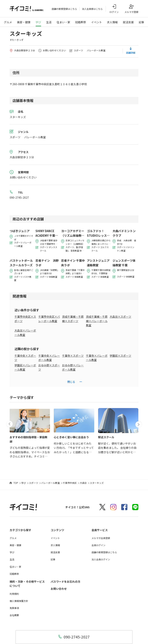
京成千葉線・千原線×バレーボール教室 (97, 321)
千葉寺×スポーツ (73, 356)
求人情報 (112, 22)
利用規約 (14, 594)
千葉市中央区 (70, 483)
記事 (141, 22)
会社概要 (14, 615)
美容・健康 (24, 22)
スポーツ (34, 483)
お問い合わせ (59, 589)
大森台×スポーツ (120, 317)
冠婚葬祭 (81, 22)
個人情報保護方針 (19, 601)
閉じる (71, 382)
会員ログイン (98, 545)
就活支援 (128, 22)
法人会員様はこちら (92, 9)
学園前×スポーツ (120, 356)
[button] (10, 423)
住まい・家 (63, 22)
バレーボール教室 (50, 483)
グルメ (8, 22)
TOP (16, 483)
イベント (97, 22)
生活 (49, 22)
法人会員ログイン (101, 559)
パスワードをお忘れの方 (66, 582)
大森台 (83, 483)
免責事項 (14, 608)
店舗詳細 (131, 53)
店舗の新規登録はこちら (64, 9)
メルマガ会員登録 (101, 538)
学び (38, 22)
